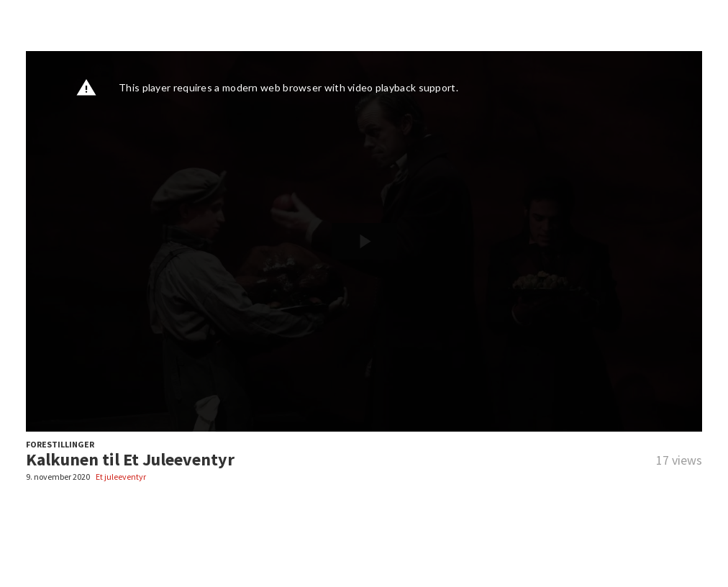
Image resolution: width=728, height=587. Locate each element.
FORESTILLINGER (60, 444)
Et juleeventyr (121, 477)
